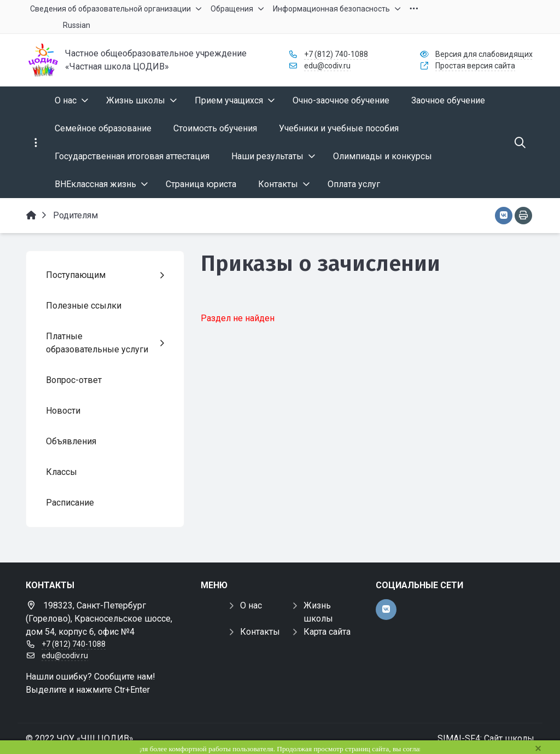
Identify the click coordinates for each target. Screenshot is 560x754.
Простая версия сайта (475, 66)
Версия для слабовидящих (484, 54)
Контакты (260, 632)
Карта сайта (327, 632)
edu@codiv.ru (327, 66)
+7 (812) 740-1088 (336, 54)
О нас (251, 605)
